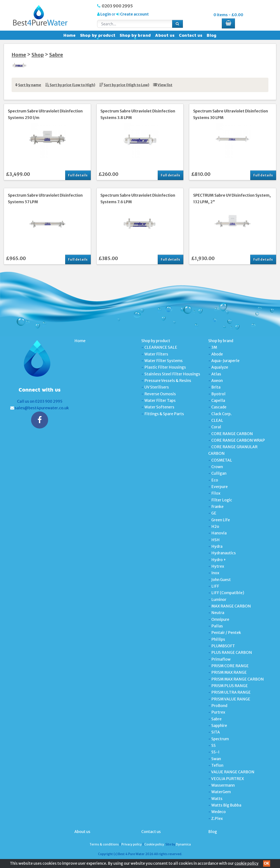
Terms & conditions (104, 844)
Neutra (218, 613)
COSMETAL (222, 460)
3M (214, 347)
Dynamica (183, 844)
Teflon (217, 765)
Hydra (217, 546)
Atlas (216, 374)
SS (213, 745)
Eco (215, 480)
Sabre (56, 55)
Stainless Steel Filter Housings (172, 374)
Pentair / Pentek (226, 633)
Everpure (220, 487)
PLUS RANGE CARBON (232, 653)
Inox (215, 573)
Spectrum (220, 739)
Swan (216, 759)
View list (165, 85)
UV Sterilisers (157, 387)
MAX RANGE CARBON (231, 606)
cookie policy (247, 863)
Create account (134, 14)
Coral (216, 427)
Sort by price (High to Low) (126, 85)
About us (165, 35)
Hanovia (219, 533)
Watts (217, 799)
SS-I (215, 752)
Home (70, 35)
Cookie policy (154, 844)
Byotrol (218, 394)
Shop (38, 55)
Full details (78, 175)
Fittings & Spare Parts (164, 414)
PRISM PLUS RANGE (230, 686)
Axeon (217, 381)
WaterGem (221, 792)
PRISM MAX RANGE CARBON (238, 679)
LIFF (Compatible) (228, 593)
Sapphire (219, 726)
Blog (212, 35)
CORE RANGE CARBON (232, 434)
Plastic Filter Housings (165, 367)
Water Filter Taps (160, 401)
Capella (218, 401)
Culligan (219, 473)
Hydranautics (224, 553)
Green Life (221, 520)
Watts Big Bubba (226, 805)
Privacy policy (132, 844)
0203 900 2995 (117, 6)
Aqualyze (220, 367)
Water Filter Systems (164, 361)
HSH (215, 540)
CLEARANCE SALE (161, 347)
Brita (216, 387)
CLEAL (217, 420)
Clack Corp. (221, 414)
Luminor (219, 600)
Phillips (218, 639)
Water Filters (156, 354)
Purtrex (218, 712)
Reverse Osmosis (160, 394)
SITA (216, 732)
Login (106, 14)
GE (214, 513)
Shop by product (98, 36)
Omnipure (220, 619)
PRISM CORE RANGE (230, 666)
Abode (217, 354)
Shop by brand (135, 36)
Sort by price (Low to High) (72, 85)
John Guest (221, 580)
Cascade (219, 407)
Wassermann (223, 785)
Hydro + (219, 560)
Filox (216, 493)
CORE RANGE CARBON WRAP (238, 440)
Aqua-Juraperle (225, 361)
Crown (217, 467)
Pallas (217, 626)
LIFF (215, 586)
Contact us (191, 35)
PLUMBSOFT (223, 646)
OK (267, 863)
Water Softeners (159, 407)
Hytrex (218, 566)
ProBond (219, 706)
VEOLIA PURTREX (227, 779)
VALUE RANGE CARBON (233, 772)
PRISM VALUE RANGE (231, 699)
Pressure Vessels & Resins (168, 381)
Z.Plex (217, 819)
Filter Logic (222, 500)
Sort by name (30, 85)
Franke (217, 507)
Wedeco (219, 812)
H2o (215, 527)
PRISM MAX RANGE (229, 672)
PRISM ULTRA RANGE (231, 692)
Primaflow (221, 659)
